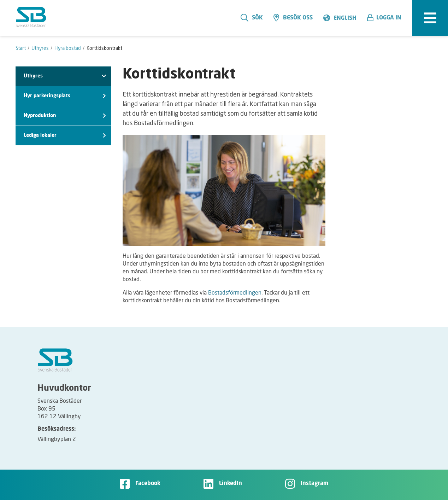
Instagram (314, 484)
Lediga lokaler (65, 136)
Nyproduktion (65, 116)
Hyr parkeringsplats (65, 96)
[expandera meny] (430, 18)
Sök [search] (252, 18)
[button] (387, 18)
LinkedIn (231, 484)
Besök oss (293, 18)
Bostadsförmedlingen (235, 292)
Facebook (148, 484)
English (345, 18)
